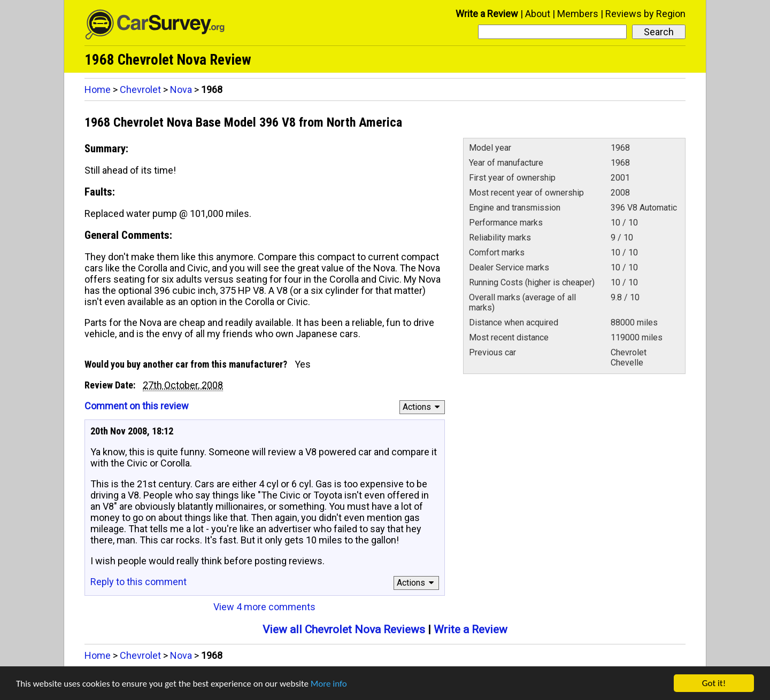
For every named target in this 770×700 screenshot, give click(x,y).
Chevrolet (140, 90)
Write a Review (487, 14)
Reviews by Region (645, 14)
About (538, 14)
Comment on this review (137, 406)
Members (578, 14)
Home (98, 90)
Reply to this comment (138, 582)
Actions (423, 407)
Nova (181, 90)
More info (329, 685)
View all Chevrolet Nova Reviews (344, 629)
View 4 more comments (264, 607)
